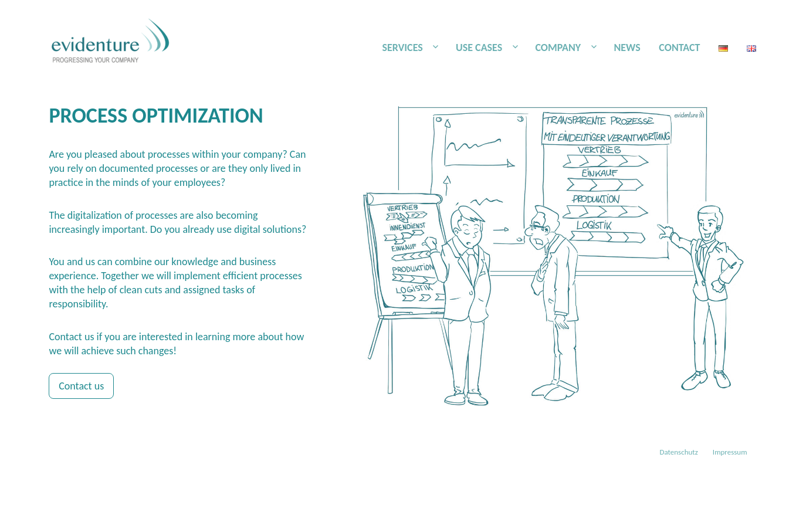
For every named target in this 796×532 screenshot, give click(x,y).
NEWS (627, 48)
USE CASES (479, 48)
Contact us (81, 386)
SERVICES (402, 48)
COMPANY (558, 48)
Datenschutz (679, 452)
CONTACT (679, 48)
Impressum (730, 452)
